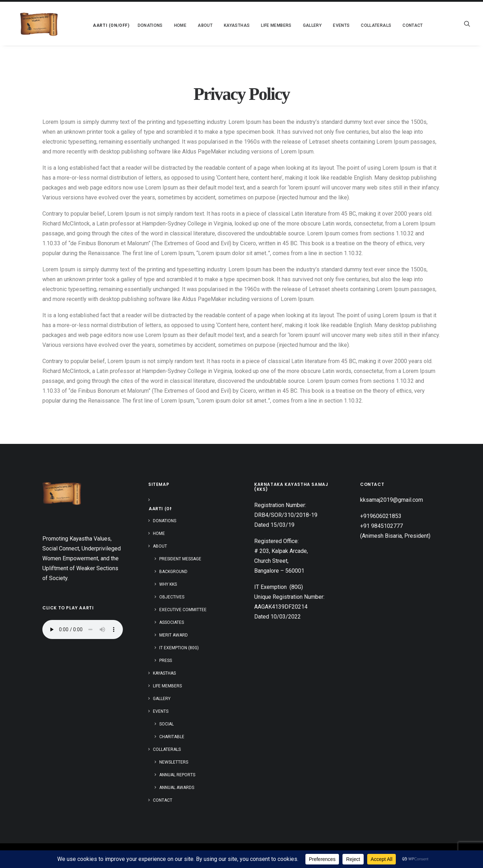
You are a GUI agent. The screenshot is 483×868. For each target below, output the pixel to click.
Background (173, 572)
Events (161, 711)
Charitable (172, 737)
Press (166, 661)
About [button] (191, 25)
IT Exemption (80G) (179, 648)
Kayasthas (223, 25)
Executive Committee (183, 610)
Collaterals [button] (362, 25)
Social (166, 724)
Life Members (262, 25)
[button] (95, 24)
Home (166, 25)
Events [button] (327, 25)
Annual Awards (177, 788)
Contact (399, 25)
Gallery (298, 25)
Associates (172, 622)
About (160, 546)
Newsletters (174, 762)
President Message (180, 559)
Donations (136, 25)
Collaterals (167, 749)
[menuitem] (95, 24)
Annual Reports (177, 775)
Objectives (172, 597)
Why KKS (168, 584)
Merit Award (174, 635)
